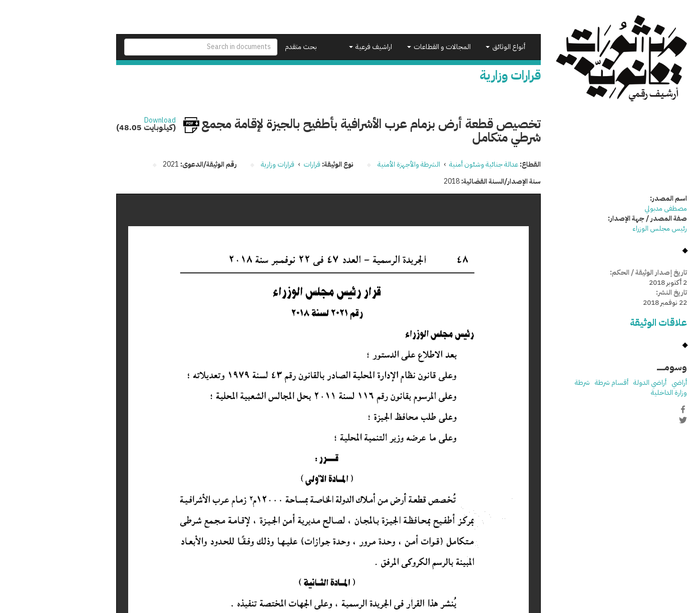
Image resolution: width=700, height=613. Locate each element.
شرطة (531, 383)
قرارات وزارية (226, 164)
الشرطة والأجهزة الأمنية (357, 164)
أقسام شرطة (560, 383)
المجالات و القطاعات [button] (387, 47)
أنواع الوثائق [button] (454, 47)
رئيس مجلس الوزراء (608, 228)
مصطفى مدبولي (614, 208)
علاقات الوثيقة (607, 323)
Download (108, 121)
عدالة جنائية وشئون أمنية (432, 164)
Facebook (631, 409)
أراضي (628, 383)
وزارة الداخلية (617, 393)
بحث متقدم (249, 47)
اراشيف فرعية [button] (319, 47)
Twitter (631, 420)
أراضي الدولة (598, 383)
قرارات (260, 164)
